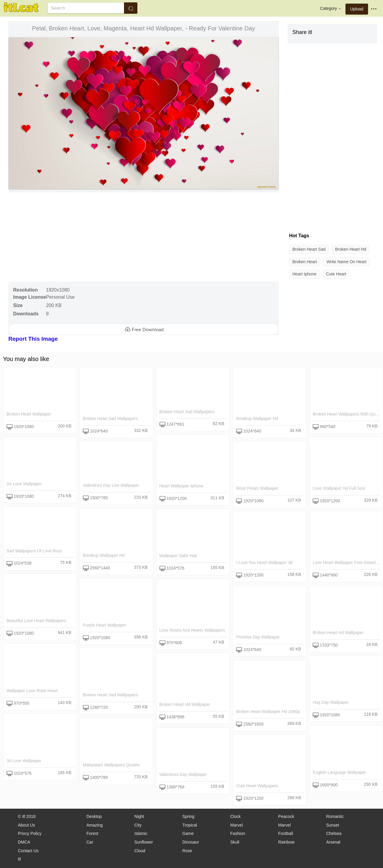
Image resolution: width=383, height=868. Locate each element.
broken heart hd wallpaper (338, 633)
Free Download (144, 329)
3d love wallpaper (24, 761)
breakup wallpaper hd (257, 418)
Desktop (94, 816)
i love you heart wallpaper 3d (264, 563)
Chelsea (334, 833)
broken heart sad (309, 249)
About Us (27, 825)
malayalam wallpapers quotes (111, 765)
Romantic (335, 816)
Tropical (190, 825)
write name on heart (346, 262)
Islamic (141, 833)
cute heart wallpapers (257, 786)
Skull (235, 842)
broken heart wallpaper (29, 414)
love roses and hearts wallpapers (192, 630)
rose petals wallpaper (257, 489)
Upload (357, 9)
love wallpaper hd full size (339, 489)
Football (286, 833)
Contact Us (28, 851)
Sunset (333, 825)
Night (139, 816)
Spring (188, 816)
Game (188, 833)
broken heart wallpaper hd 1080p (268, 712)
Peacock (286, 816)
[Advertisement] (143, 237)
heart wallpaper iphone (181, 486)
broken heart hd (351, 249)
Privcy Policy (30, 833)
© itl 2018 (27, 816)
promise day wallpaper (258, 637)
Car (90, 842)
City (138, 825)
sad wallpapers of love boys (34, 551)
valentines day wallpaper (183, 774)
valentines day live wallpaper (111, 486)
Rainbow (286, 842)
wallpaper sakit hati (178, 556)
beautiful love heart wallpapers (36, 621)
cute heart (336, 274)
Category (331, 9)
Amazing (94, 825)
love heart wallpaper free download (347, 563)
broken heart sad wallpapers (110, 418)
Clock (235, 816)
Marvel (236, 825)
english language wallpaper (339, 772)
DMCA (24, 842)
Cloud (140, 851)
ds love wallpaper (24, 484)
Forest (92, 833)
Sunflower (144, 842)
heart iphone (304, 274)
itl (19, 859)
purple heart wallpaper (104, 625)
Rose (187, 851)
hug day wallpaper (330, 703)
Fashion (238, 833)
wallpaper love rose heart (32, 691)
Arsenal (333, 842)
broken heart (305, 262)
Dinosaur (191, 842)
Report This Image (33, 339)
